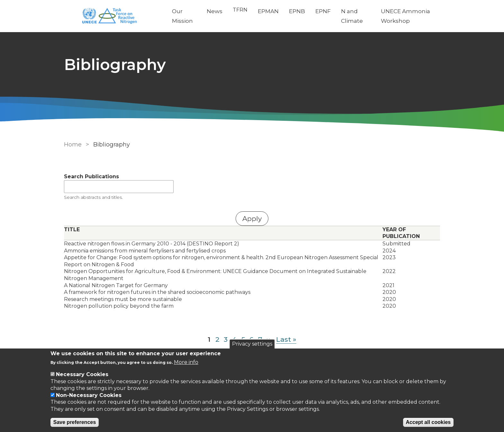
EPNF (323, 11)
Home (73, 145)
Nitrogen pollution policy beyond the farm (119, 306)
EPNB (297, 11)
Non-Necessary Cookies (89, 395)
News (215, 11)
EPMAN (268, 11)
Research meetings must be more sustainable (123, 299)
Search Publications (91, 176)
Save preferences (75, 422)
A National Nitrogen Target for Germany (116, 285)
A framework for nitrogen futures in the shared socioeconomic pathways (157, 292)
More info (186, 362)
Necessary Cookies (82, 374)
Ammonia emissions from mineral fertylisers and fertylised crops (145, 251)
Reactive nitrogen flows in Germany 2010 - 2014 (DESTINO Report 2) (152, 244)
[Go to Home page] (113, 16)
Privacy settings (252, 344)
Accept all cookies (428, 422)
